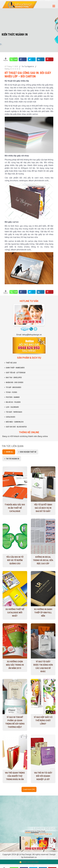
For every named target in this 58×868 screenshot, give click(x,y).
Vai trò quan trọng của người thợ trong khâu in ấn (15, 776)
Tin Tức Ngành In (28, 66)
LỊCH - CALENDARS (12, 407)
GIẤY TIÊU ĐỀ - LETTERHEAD (16, 373)
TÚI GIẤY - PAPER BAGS (14, 412)
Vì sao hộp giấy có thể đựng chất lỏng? (43, 720)
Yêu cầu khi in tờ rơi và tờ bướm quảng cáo (15, 560)
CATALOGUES (11, 417)
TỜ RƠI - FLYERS (11, 392)
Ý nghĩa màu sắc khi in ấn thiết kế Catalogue (15, 508)
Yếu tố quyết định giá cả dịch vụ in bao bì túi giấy (43, 508)
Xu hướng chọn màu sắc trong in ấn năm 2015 (15, 665)
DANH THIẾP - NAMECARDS (15, 368)
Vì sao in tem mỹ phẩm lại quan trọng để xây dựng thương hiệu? (15, 722)
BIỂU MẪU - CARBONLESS (15, 422)
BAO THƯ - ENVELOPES (14, 378)
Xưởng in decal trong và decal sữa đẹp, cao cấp (43, 560)
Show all (10, 452)
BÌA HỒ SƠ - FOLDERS (13, 402)
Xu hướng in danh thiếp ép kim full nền (43, 613)
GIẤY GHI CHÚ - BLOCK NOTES (16, 427)
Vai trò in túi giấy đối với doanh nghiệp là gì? (43, 776)
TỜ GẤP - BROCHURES (14, 387)
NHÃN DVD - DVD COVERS (15, 382)
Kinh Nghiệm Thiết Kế (28, 452)
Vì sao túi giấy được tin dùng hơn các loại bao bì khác (43, 666)
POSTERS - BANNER (13, 397)
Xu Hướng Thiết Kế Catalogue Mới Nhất (15, 613)
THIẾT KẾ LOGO (11, 363)
